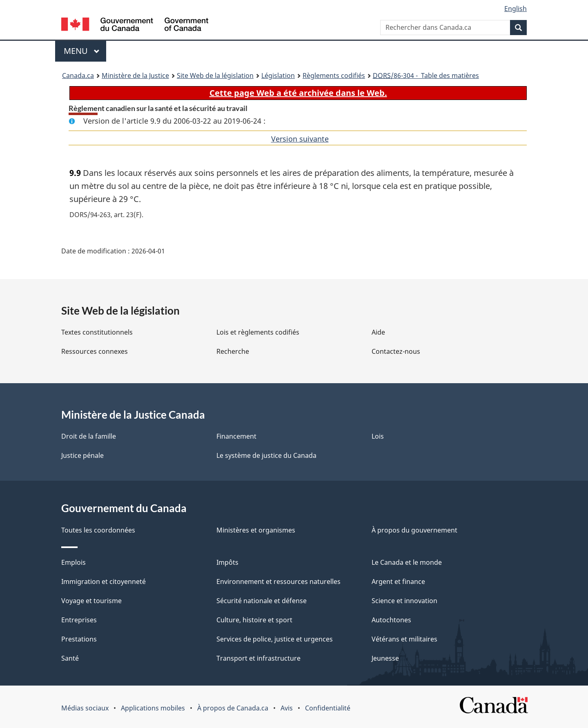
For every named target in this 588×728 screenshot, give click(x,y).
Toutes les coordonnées (98, 530)
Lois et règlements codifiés (258, 332)
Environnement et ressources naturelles (278, 582)
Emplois (73, 562)
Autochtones (391, 620)
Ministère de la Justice (135, 75)
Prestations (79, 639)
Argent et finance (398, 582)
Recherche (233, 351)
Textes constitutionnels (97, 332)
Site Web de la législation (215, 75)
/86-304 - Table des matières (426, 75)
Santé (70, 658)
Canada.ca (78, 75)
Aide (378, 332)
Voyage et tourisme (91, 601)
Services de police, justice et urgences (275, 639)
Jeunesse (385, 658)
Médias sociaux (85, 708)
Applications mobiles (153, 708)
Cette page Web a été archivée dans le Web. (298, 93)
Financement (236, 436)
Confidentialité (328, 708)
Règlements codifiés (334, 75)
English (516, 9)
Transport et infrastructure (258, 658)
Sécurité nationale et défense (262, 601)
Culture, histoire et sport (254, 620)
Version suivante (300, 139)
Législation (278, 75)
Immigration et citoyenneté (104, 582)
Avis (287, 708)
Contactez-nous (396, 351)
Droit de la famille (89, 436)
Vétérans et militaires (404, 639)
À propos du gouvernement (414, 530)
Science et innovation (404, 601)
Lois (378, 436)
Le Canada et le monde (407, 562)
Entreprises (79, 620)
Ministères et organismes (256, 530)
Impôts (227, 562)
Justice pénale (82, 455)
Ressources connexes (95, 351)
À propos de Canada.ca (233, 708)
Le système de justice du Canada (266, 455)
